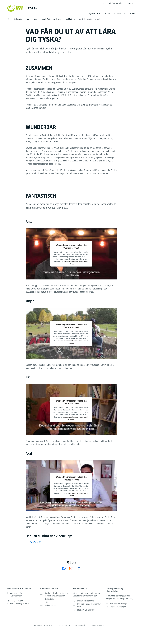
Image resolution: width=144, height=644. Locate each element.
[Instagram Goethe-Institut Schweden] (71, 568)
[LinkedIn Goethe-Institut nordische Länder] (78, 568)
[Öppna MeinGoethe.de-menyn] (116, 3)
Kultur (107, 14)
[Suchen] (103, 3)
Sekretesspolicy (80, 625)
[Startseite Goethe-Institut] (15, 8)
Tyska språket (95, 14)
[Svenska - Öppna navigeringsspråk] (131, 3)
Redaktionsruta (64, 625)
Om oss (132, 14)
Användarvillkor (97, 625)
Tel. (15, 601)
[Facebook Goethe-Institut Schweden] (64, 568)
